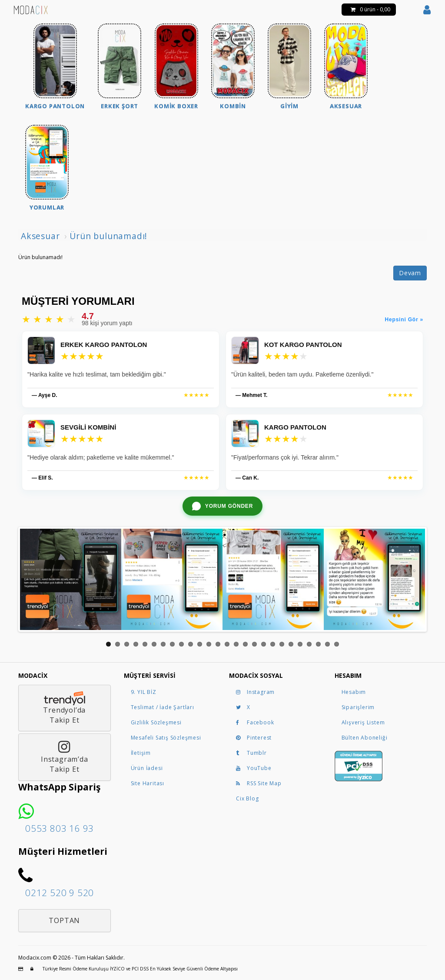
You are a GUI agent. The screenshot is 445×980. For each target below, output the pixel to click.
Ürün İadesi (147, 768)
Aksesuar (40, 236)
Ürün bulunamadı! (108, 236)
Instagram (255, 692)
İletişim (141, 753)
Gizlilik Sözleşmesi (156, 722)
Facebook (255, 722)
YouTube (254, 768)
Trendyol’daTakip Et (65, 708)
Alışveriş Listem (363, 722)
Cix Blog (247, 798)
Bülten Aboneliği (365, 738)
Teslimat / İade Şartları (163, 707)
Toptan (64, 920)
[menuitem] (55, 68)
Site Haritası (148, 783)
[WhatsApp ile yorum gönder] (222, 506)
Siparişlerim (358, 707)
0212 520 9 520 (60, 893)
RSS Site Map (259, 783)
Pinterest (254, 738)
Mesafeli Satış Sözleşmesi (166, 738)
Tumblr (251, 753)
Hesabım (354, 692)
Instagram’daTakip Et (65, 757)
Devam (410, 273)
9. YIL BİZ (144, 692)
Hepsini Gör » (404, 320)
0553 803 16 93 (60, 828)
